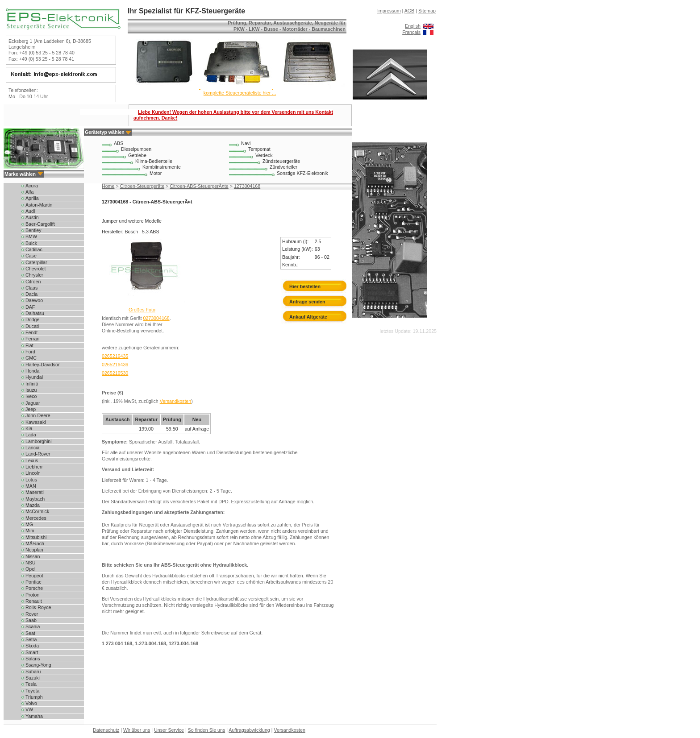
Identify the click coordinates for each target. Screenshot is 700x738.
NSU (31, 563)
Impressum (389, 11)
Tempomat (259, 149)
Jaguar (33, 403)
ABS (119, 143)
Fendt (31, 332)
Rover (32, 614)
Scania (33, 626)
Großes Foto (142, 310)
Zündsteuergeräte (281, 161)
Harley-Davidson (43, 365)
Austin (32, 217)
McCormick (37, 511)
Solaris (33, 659)
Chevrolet (36, 269)
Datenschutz (106, 730)
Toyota (32, 691)
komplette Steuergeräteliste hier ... (240, 93)
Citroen (33, 282)
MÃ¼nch (35, 543)
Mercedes (36, 518)
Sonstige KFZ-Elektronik (302, 173)
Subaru (33, 672)
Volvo (31, 703)
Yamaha (34, 716)
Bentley (33, 230)
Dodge (32, 319)
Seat (30, 633)
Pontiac (33, 582)
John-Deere (38, 415)
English (413, 26)
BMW (31, 236)
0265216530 (115, 373)
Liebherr (34, 467)
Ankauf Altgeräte (308, 317)
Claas (31, 288)
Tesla (31, 684)
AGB (410, 11)
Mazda (33, 505)
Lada (31, 435)
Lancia (32, 448)
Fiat (29, 345)
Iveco (31, 396)
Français (411, 32)
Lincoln (33, 473)
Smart (32, 652)
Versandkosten (176, 401)
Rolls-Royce (38, 607)
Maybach (35, 499)
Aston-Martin (39, 205)
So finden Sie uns (207, 730)
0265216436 (115, 365)
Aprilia (32, 198)
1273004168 (247, 186)
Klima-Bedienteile (154, 161)
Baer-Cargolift (40, 224)
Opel (31, 569)
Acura (32, 186)
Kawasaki (36, 422)
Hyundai (34, 377)
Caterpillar (36, 262)
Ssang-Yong (38, 665)
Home (108, 186)
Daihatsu (35, 313)
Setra (31, 639)
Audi (30, 211)
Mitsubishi (36, 537)
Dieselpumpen (136, 149)
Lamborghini (39, 441)
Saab (31, 620)
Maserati (35, 492)
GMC (31, 358)
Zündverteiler (283, 167)
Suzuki (33, 678)
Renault (34, 601)
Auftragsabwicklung (249, 730)
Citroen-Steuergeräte (142, 186)
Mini (30, 531)
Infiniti (32, 384)
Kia (29, 428)
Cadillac (34, 249)
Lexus (32, 460)
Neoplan (34, 550)
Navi (246, 143)
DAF (30, 307)
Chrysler (34, 275)
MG (29, 524)
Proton (32, 595)
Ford (30, 352)
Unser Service (169, 730)
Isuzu (31, 390)
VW (29, 709)
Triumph (34, 697)
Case (31, 256)
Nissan (33, 556)
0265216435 (115, 356)
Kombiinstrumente (162, 167)
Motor (156, 173)
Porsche (34, 588)
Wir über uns (137, 730)
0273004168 (156, 318)
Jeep (31, 409)
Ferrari (32, 339)
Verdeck (264, 155)
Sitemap (427, 11)
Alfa (29, 192)
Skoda (32, 646)
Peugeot (34, 576)
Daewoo (34, 300)
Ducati (32, 326)
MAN (31, 486)
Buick (31, 243)
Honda (32, 371)
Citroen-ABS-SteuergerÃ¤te (199, 186)
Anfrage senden (307, 302)
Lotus (31, 480)
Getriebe (137, 155)
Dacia (31, 294)
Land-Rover (38, 454)
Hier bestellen (305, 286)
